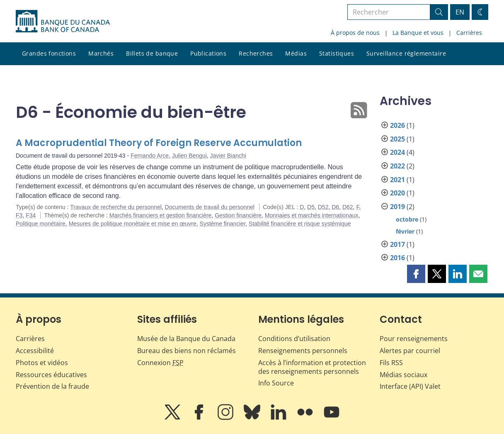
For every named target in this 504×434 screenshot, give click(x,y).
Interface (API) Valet (410, 386)
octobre (407, 219)
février (405, 231)
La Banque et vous (418, 33)
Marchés (101, 53)
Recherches (256, 53)
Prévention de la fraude (52, 386)
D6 (335, 207)
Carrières (469, 33)
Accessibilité (35, 351)
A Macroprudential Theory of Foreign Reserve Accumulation (159, 143)
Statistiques (337, 53)
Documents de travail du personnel (210, 207)
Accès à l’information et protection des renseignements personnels (312, 367)
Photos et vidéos (42, 363)
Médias (296, 53)
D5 (311, 207)
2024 (397, 152)
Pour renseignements (414, 339)
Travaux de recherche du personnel (116, 207)
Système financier (223, 224)
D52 (323, 207)
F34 (31, 215)
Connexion (160, 363)
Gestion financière (238, 215)
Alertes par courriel (410, 351)
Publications (208, 53)
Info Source (276, 383)
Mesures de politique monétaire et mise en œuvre (133, 224)
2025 (397, 139)
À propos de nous (355, 33)
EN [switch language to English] (460, 12)
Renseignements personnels (303, 351)
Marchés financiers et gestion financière (161, 215)
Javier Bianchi (228, 156)
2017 (397, 244)
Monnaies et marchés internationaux (312, 215)
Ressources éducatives (51, 375)
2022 (397, 166)
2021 (397, 180)
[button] (416, 274)
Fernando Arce (150, 156)
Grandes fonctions (49, 53)
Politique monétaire (41, 224)
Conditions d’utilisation (294, 339)
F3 (19, 215)
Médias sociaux (403, 375)
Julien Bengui (189, 156)
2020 (397, 193)
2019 (397, 207)
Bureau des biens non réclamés (187, 351)
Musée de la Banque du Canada (186, 339)
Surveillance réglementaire (406, 53)
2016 (397, 258)
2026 (397, 125)
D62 (348, 207)
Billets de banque (152, 53)
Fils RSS (391, 363)
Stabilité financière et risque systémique (300, 224)
